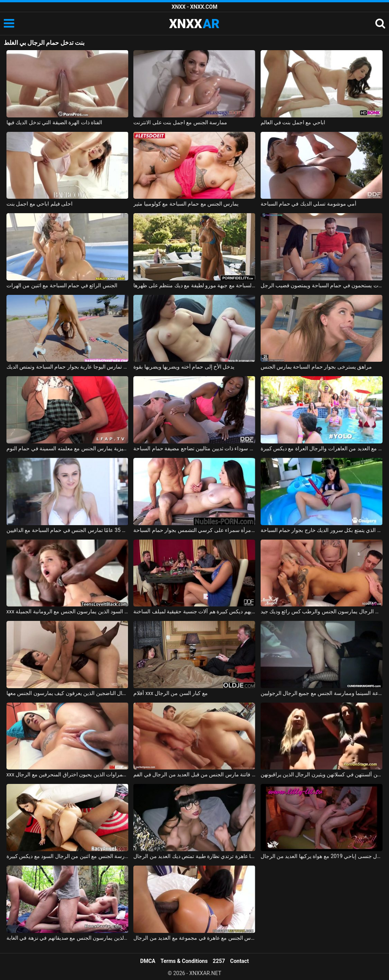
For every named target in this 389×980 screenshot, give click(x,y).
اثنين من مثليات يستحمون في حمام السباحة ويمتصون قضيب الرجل (322, 285)
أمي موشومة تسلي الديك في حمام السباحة (309, 204)
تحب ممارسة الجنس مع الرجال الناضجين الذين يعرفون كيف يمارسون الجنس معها (67, 693)
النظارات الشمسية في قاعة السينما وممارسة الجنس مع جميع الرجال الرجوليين (322, 693)
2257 (219, 961)
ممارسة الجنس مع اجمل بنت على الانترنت (180, 122)
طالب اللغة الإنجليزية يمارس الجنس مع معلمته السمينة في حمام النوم (67, 448)
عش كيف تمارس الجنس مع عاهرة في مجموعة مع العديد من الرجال (194, 938)
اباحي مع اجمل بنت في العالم (293, 122)
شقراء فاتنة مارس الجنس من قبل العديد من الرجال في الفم (194, 774)
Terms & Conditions (184, 961)
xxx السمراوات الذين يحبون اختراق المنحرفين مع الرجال (67, 774)
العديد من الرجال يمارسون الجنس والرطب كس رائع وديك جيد (322, 611)
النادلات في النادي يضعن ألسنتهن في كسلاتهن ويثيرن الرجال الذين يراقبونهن (322, 774)
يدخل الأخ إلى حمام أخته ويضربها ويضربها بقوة (184, 367)
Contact (240, 961)
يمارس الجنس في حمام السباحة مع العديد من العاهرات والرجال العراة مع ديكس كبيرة (322, 448)
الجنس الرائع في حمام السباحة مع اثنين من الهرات (62, 285)
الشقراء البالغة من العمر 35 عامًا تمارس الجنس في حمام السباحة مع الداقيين (67, 530)
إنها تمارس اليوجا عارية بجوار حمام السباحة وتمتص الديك (67, 367)
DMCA (148, 961)
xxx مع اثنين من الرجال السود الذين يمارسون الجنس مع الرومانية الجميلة (67, 611)
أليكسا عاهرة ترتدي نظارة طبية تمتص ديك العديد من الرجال (194, 856)
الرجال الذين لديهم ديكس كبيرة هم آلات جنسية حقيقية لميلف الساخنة (194, 611)
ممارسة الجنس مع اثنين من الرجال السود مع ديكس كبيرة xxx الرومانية (67, 856)
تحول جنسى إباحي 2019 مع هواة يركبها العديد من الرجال (322, 856)
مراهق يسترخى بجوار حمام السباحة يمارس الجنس (316, 367)
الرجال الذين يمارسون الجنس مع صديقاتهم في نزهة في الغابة (67, 938)
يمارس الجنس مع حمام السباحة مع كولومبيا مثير (186, 204)
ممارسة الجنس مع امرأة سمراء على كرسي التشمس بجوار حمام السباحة (194, 530)
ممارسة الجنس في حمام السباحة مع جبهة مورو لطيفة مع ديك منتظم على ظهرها (194, 285)
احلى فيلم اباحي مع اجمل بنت (40, 204)
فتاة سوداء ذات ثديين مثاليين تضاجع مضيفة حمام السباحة (194, 448)
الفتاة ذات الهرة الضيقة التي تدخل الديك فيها (54, 122)
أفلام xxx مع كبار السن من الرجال (171, 693)
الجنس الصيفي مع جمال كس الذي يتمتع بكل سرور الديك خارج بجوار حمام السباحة (322, 530)
